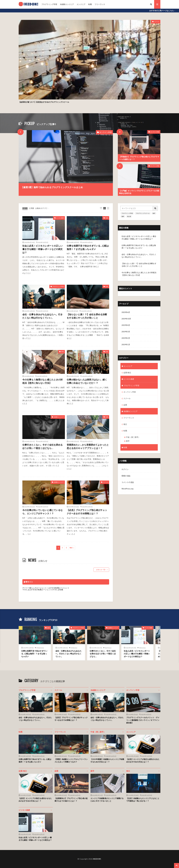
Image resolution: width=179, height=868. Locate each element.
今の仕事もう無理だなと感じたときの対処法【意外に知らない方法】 (43, 381)
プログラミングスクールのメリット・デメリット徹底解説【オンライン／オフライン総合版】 (143, 720)
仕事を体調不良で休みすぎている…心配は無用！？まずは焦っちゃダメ (88, 247)
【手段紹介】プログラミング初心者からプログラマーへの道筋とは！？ (139, 158)
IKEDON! (97, 859)
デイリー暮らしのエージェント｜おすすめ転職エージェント (46, 588)
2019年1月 (126, 344)
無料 (123, 216)
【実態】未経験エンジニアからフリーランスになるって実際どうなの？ (71, 760)
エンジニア (81, 4)
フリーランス (100, 4)
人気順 (31, 208)
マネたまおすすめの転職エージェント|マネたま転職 (43, 590)
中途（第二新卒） (133, 437)
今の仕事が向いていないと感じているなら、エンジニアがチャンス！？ (43, 512)
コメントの (128, 482)
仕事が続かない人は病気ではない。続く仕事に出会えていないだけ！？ (87, 381)
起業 (125, 405)
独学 (154, 213)
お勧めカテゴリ (41, 208)
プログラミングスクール (143, 213)
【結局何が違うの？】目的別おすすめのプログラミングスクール (44, 102)
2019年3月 (126, 332)
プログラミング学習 (49, 4)
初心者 (129, 216)
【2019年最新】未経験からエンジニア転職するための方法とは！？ (107, 760)
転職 (90, 4)
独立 (125, 424)
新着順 (25, 208)
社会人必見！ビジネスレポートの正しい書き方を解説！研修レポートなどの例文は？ (43, 249)
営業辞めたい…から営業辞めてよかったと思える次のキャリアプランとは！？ (88, 446)
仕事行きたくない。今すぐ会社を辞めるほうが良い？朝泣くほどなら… (43, 446)
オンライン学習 (106, 132)
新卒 (128, 441)
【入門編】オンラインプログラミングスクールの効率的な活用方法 (139, 192)
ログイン (125, 469)
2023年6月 (126, 312)
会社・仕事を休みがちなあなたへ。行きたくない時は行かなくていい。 (43, 316)
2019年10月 (126, 319)
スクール (157, 22)
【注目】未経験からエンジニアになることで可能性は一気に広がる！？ (143, 800)
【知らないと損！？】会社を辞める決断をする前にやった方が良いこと (87, 316)
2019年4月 (126, 325)
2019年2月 (126, 338)
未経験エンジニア (67, 4)
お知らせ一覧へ (101, 570)
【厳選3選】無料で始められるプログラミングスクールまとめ (52, 187)
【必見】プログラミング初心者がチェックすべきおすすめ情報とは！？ (87, 512)
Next (71, 548)
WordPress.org (127, 489)
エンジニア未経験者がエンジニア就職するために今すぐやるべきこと (107, 800)
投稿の (126, 476)
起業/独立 (127, 373)
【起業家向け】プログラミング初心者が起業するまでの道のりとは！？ (71, 800)
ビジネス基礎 (60, 218)
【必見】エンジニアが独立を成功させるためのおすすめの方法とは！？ (143, 760)
